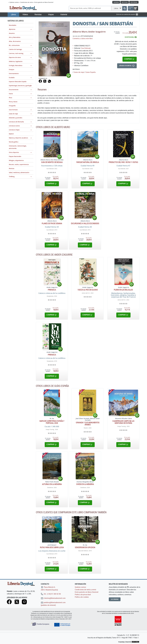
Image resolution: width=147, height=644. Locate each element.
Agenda (116, 2)
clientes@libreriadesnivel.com (53, 598)
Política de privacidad (83, 595)
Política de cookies (82, 597)
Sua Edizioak (86, 48)
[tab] (42, 90)
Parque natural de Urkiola (88, 162)
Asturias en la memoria (52, 484)
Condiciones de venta (27, 2)
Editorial (134, 2)
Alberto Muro (80, 32)
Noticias (125, 2)
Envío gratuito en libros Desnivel (44, 2)
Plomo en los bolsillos (123, 290)
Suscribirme (115, 599)
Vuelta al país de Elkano (88, 290)
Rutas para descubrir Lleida (52, 547)
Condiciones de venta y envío (85, 590)
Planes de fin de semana (52, 223)
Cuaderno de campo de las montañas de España (123, 422)
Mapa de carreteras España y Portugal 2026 (52, 422)
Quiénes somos (14, 2)
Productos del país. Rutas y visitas (123, 162)
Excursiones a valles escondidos (85, 223)
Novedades (13, 25)
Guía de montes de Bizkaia (52, 162)
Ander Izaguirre (97, 32)
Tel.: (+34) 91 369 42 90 (51, 594)
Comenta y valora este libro (83, 38)
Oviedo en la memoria (85, 484)
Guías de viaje (79, 72)
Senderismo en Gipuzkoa (85, 547)
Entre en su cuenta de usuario (127, 14)
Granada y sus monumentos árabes (88, 424)
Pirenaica (52, 290)
